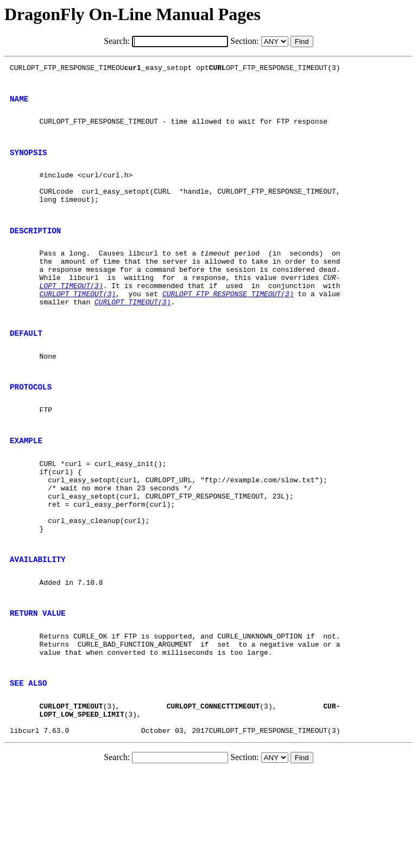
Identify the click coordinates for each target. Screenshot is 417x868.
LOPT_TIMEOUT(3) (71, 318)
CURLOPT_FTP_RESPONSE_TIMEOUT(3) (228, 328)
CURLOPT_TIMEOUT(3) (78, 328)
